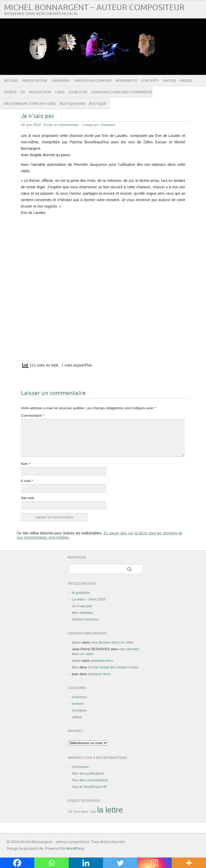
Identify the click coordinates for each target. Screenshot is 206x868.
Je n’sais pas (38, 116)
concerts (150, 81)
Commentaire (33, 416)
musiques (79, 710)
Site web (28, 498)
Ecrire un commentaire (61, 125)
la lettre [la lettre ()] (110, 810)
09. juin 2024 (31, 125)
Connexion (80, 767)
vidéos (10, 92)
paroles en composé (93, 81)
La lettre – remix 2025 (89, 599)
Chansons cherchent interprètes (122, 92)
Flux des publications (88, 773)
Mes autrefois (82, 613)
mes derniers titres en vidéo (30, 104)
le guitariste (81, 593)
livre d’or (78, 92)
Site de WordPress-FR (89, 787)
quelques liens (102, 661)
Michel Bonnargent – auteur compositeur (94, 8)
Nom (26, 464)
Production (40, 92)
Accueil (11, 81)
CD (23, 92)
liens (60, 92)
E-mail (27, 481)
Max (75, 667)
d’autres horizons (85, 619)
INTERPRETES (126, 81)
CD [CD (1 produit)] (70, 812)
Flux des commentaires (90, 780)
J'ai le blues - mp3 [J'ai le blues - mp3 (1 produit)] (85, 812)
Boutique (98, 104)
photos (169, 81)
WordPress (75, 849)
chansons (61, 81)
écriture (78, 704)
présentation (35, 81)
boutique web (72, 104)
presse (186, 81)
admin (77, 642)
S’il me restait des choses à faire (113, 667)
